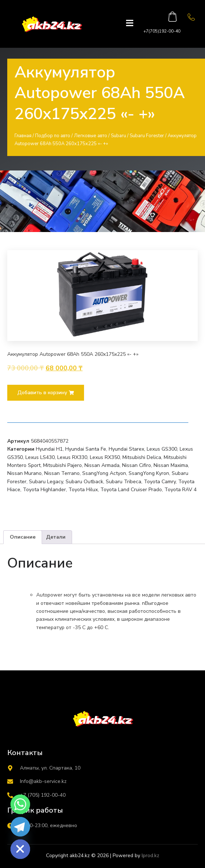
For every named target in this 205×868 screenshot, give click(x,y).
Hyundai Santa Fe (86, 449)
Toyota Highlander (44, 490)
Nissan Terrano (62, 473)
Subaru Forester (147, 136)
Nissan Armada (102, 465)
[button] (46, 393)
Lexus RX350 (105, 457)
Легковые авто (91, 136)
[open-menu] (130, 24)
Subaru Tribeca (124, 482)
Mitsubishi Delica (142, 457)
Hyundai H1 (49, 449)
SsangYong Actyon (104, 473)
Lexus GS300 (162, 449)
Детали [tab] (56, 537)
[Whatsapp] (20, 804)
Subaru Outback (84, 482)
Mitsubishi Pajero (62, 465)
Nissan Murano (24, 473)
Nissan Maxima (171, 465)
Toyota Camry (160, 482)
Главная (23, 136)
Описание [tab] (23, 537)
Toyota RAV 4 (181, 490)
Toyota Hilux (83, 490)
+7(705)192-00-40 (162, 31)
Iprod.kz (150, 856)
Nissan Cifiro (137, 465)
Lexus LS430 (40, 457)
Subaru (118, 136)
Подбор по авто (53, 136)
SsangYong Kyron (149, 473)
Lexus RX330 (72, 457)
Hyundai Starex (126, 449)
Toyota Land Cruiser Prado (131, 490)
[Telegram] (20, 827)
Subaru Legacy (46, 482)
